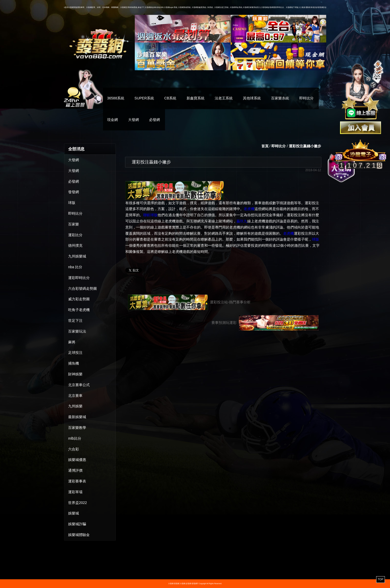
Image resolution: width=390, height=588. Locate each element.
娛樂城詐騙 (77, 524)
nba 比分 (75, 267)
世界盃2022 (78, 503)
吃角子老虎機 (79, 310)
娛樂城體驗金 (79, 535)
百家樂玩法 (77, 331)
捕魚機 (74, 363)
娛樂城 (74, 513)
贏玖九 (242, 221)
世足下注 (75, 321)
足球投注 (75, 353)
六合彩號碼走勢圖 (83, 288)
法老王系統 (224, 98)
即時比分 (306, 98)
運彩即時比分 (79, 278)
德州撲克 (75, 245)
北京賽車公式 (79, 385)
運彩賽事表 (77, 481)
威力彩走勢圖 (79, 299)
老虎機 (249, 209)
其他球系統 (252, 98)
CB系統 (170, 98)
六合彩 (74, 449)
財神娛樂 (75, 374)
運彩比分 (75, 235)
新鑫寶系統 (196, 98)
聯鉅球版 (150, 215)
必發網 (155, 120)
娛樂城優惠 (77, 460)
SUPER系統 (144, 98)
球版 (72, 203)
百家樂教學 (77, 428)
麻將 (72, 342)
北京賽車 (75, 396)
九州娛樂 (75, 406)
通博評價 (75, 470)
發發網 (74, 192)
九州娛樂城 (77, 256)
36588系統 (116, 98)
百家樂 (74, 224)
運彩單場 (75, 492)
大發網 (134, 120)
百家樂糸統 (280, 98)
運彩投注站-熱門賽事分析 (189, 302)
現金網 (112, 120)
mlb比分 (75, 438)
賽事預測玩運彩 (265, 323)
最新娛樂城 (77, 417)
